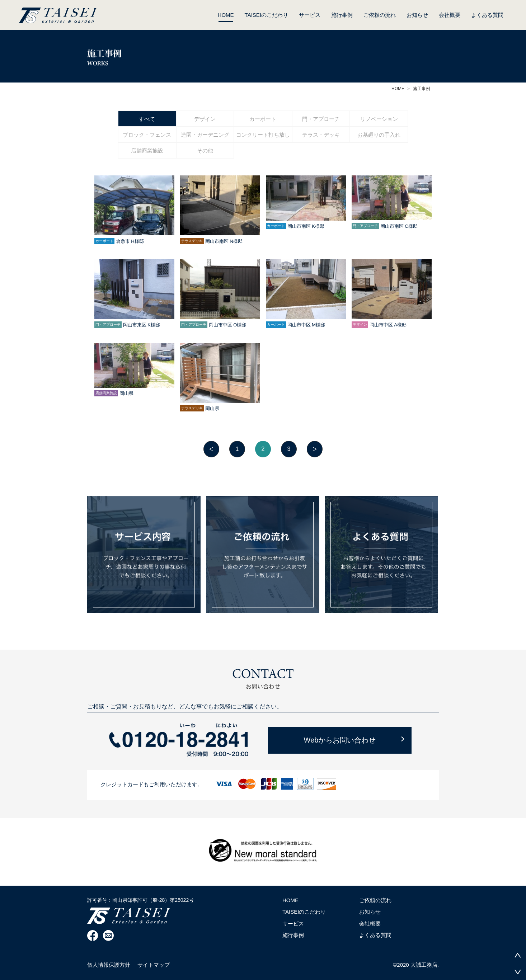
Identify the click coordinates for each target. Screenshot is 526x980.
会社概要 (450, 15)
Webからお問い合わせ (340, 740)
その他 (205, 150)
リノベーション (379, 119)
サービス (310, 15)
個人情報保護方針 (109, 965)
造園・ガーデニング (205, 135)
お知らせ (417, 15)
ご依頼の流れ (380, 15)
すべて (147, 119)
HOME (226, 17)
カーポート (263, 119)
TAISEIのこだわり (266, 15)
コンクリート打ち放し (263, 135)
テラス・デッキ (321, 135)
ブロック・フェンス (147, 135)
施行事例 (342, 15)
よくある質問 (487, 15)
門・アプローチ (321, 119)
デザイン (205, 119)
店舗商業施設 (147, 150)
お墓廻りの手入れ (379, 135)
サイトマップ (154, 965)
